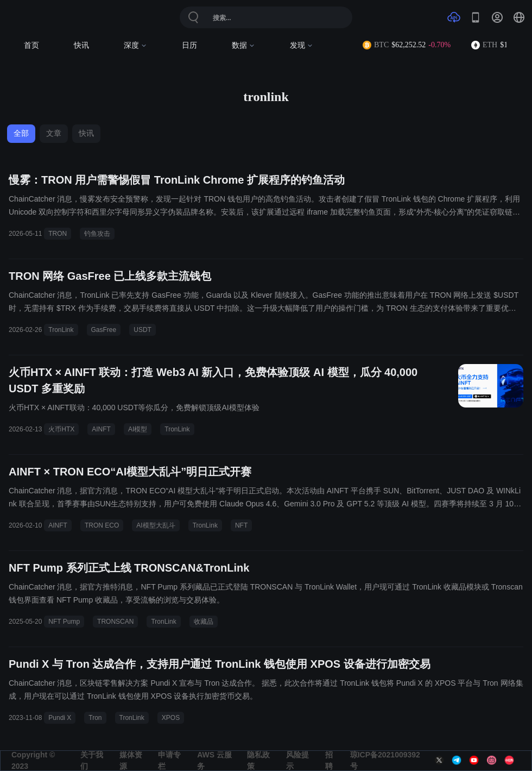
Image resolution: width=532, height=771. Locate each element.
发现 (302, 45)
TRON (58, 234)
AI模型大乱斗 (156, 525)
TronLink (61, 330)
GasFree (104, 330)
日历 (189, 45)
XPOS (171, 718)
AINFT (101, 429)
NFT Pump (64, 622)
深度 (135, 45)
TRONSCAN (115, 622)
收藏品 (204, 622)
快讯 (81, 45)
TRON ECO (102, 525)
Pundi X (60, 718)
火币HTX (61, 429)
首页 (31, 45)
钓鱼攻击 (97, 234)
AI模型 (138, 429)
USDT (142, 330)
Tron (95, 718)
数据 (243, 45)
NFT (241, 525)
